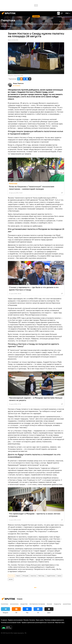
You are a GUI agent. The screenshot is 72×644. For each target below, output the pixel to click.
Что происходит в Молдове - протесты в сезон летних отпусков (35, 515)
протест (11, 579)
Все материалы (17, 86)
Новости (18, 576)
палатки (59, 576)
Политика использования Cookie (11, 622)
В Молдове (25, 576)
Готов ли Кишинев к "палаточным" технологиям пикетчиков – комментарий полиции (32, 188)
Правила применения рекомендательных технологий (38, 622)
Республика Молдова (37, 604)
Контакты (32, 620)
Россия (49, 604)
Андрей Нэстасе (51, 576)
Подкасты (57, 604)
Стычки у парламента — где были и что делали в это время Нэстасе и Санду (34, 288)
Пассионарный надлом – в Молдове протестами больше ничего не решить (36, 399)
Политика (13, 184)
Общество (24, 604)
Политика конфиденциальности (54, 620)
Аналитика (33, 576)
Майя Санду (41, 576)
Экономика (14, 604)
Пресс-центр (40, 620)
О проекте (4, 620)
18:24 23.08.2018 (13, 40)
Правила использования (15, 620)
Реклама (26, 620)
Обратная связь (60, 622)
